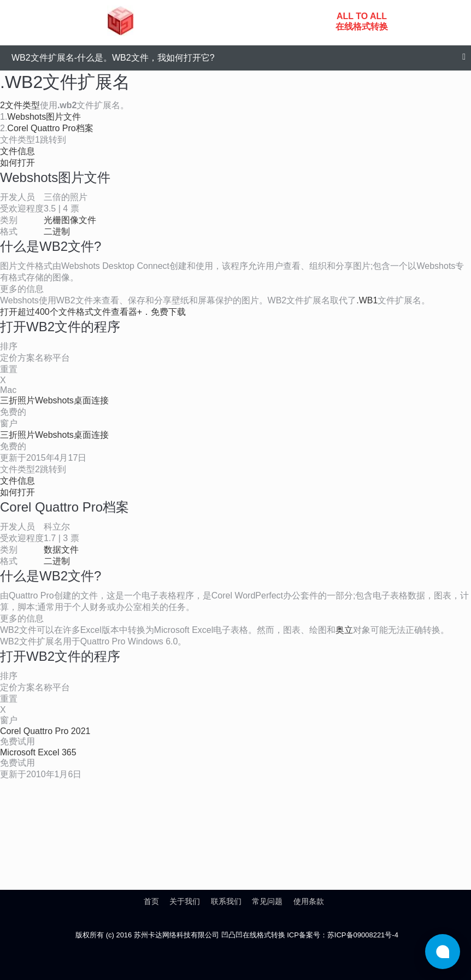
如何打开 (17, 163)
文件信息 (17, 151)
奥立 (344, 630)
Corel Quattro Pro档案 (50, 128)
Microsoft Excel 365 (38, 752)
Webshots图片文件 (44, 117)
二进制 (57, 231)
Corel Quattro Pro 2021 (45, 731)
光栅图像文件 (70, 220)
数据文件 (61, 550)
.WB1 (367, 300)
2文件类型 (20, 105)
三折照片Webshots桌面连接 (54, 400)
